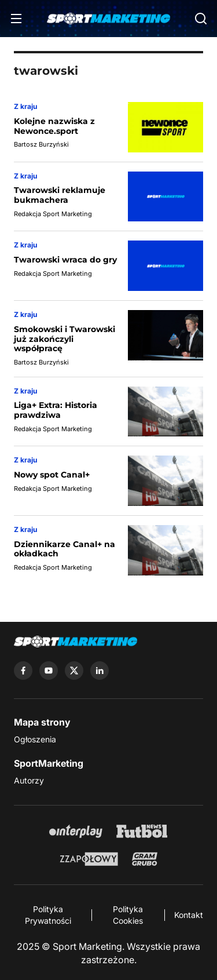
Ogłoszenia (35, 739)
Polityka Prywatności (48, 915)
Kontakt (189, 915)
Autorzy (29, 780)
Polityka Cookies (128, 915)
